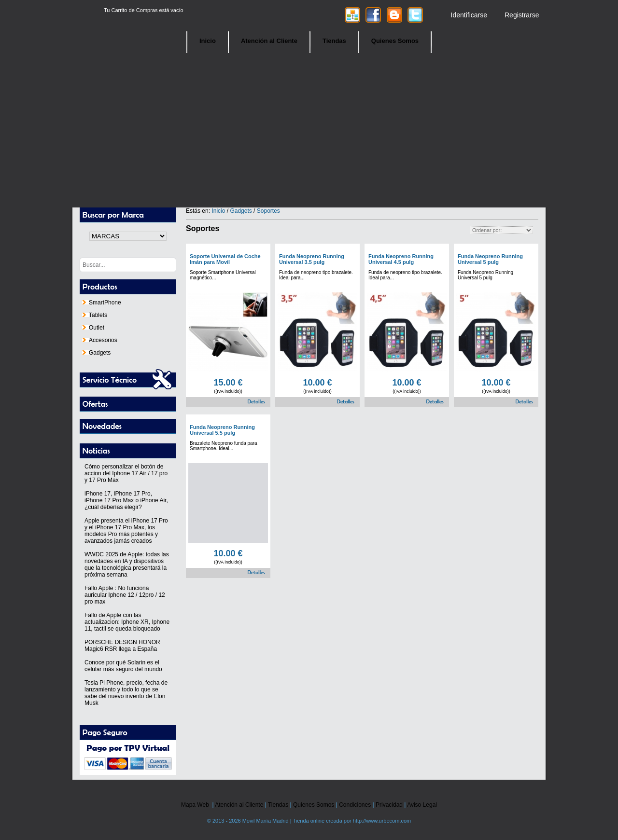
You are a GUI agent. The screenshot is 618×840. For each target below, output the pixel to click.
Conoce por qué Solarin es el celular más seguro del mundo (123, 666)
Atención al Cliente (269, 41)
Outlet (93, 328)
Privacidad (389, 805)
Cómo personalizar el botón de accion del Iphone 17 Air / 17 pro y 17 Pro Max (126, 473)
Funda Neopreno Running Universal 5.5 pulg (222, 430)
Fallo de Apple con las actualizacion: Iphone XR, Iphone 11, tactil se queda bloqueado (127, 622)
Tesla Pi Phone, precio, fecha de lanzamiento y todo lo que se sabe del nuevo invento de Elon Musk (126, 693)
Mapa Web (195, 805)
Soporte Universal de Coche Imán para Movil (225, 259)
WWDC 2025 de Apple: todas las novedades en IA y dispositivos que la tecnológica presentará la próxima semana (127, 565)
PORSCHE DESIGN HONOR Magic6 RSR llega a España (122, 646)
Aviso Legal (422, 805)
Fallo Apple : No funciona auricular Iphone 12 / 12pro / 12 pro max (125, 595)
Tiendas (334, 41)
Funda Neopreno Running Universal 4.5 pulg (401, 259)
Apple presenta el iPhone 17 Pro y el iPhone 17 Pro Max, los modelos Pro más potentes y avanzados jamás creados (126, 531)
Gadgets (96, 353)
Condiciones (355, 805)
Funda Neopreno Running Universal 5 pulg (490, 259)
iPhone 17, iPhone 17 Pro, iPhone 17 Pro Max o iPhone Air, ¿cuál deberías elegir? (126, 500)
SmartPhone (102, 303)
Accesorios (100, 340)
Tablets (95, 315)
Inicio (208, 41)
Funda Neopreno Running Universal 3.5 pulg (312, 259)
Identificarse (469, 15)
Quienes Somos (395, 41)
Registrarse (522, 15)
